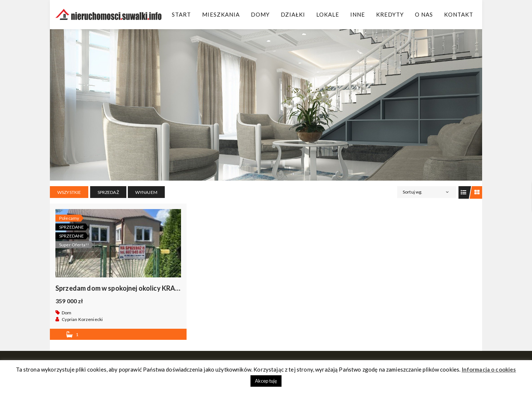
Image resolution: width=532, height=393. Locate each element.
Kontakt (459, 14)
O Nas (424, 14)
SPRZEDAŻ (108, 192)
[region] (266, 105)
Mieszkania (221, 14)
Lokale (328, 14)
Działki (293, 14)
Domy (260, 14)
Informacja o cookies (489, 369)
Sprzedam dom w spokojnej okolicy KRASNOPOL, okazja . (142, 288)
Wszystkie (69, 192)
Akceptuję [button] (266, 381)
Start (181, 14)
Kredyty (390, 14)
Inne (358, 14)
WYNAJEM (146, 192)
